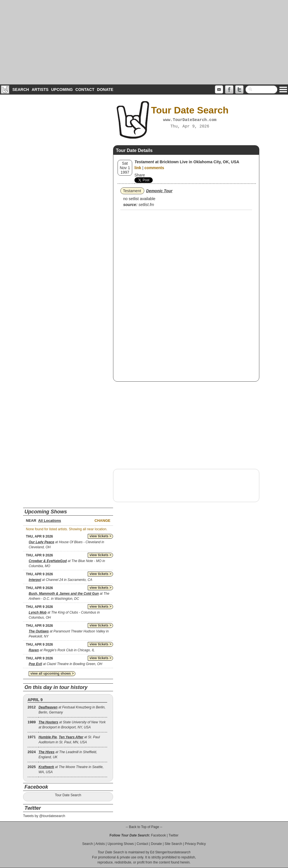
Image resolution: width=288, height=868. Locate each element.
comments (154, 168)
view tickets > (100, 536)
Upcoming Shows (121, 844)
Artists (40, 90)
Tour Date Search (68, 795)
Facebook (158, 835)
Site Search (173, 844)
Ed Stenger (159, 852)
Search (21, 90)
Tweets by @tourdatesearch (44, 816)
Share (140, 175)
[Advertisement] (144, 42)
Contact (85, 90)
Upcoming (62, 90)
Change (102, 521)
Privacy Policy (195, 844)
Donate (105, 90)
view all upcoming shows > (52, 674)
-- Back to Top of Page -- (144, 827)
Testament (132, 191)
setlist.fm (146, 205)
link (138, 168)
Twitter (173, 835)
